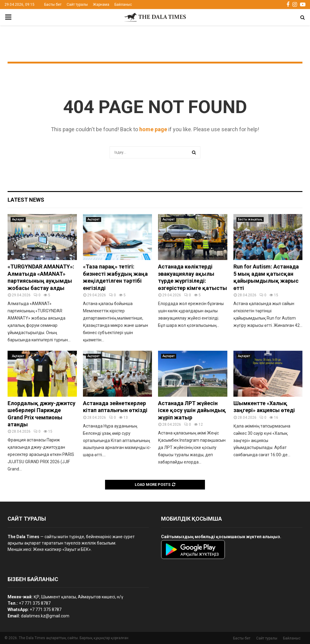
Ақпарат (18, 219)
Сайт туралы (77, 5)
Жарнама (101, 5)
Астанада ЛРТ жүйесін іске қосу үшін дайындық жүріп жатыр (192, 410)
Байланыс (123, 5)
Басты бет (53, 5)
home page (153, 129)
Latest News (26, 200)
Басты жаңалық (250, 219)
